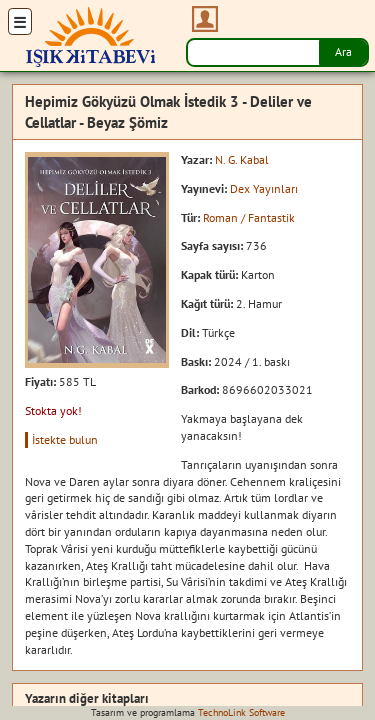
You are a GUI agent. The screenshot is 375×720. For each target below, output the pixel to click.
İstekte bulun (65, 439)
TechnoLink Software (241, 712)
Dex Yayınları (264, 188)
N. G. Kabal (242, 159)
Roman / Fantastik (249, 217)
